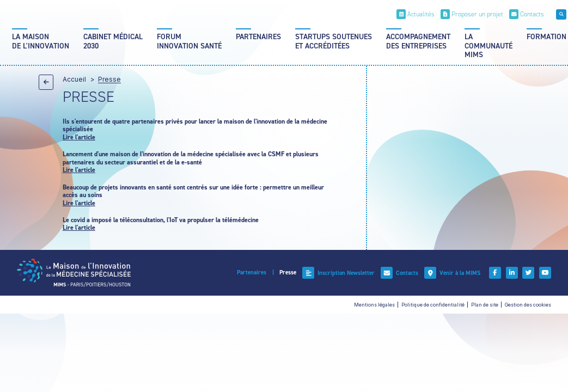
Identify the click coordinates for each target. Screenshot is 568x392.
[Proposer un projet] (472, 14)
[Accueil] (74, 272)
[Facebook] (495, 273)
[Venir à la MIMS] (452, 273)
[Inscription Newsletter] (338, 273)
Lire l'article (79, 137)
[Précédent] (46, 82)
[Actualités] (416, 14)
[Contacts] (527, 14)
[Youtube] (545, 273)
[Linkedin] (512, 273)
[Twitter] (528, 273)
